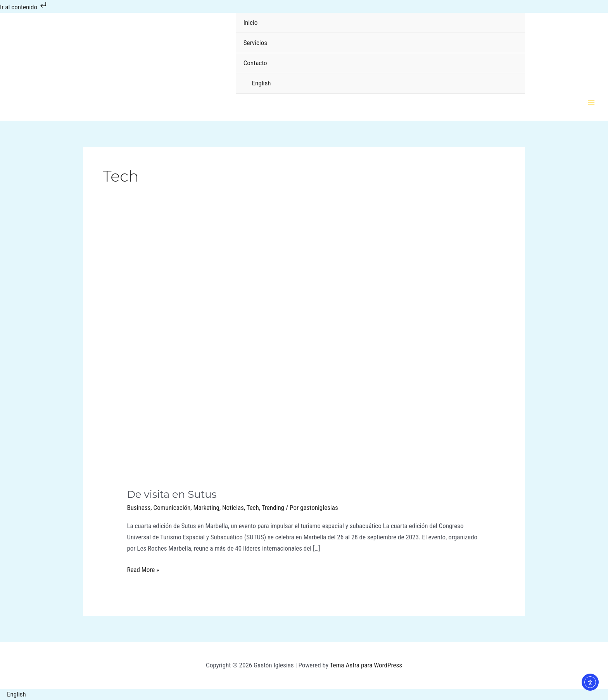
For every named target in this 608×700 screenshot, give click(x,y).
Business (139, 508)
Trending (273, 508)
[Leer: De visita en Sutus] (304, 360)
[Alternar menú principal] (592, 102)
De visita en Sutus (172, 494)
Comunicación (172, 508)
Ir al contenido (24, 7)
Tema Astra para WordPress (366, 665)
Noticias (233, 508)
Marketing (206, 508)
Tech (253, 508)
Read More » (143, 569)
